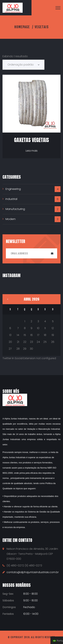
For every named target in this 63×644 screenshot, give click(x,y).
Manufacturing (15, 209)
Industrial (11, 199)
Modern (11, 219)
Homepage (22, 27)
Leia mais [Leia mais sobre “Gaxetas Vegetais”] (32, 151)
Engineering (13, 189)
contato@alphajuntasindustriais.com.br (33, 572)
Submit (52, 253)
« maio (8, 299)
